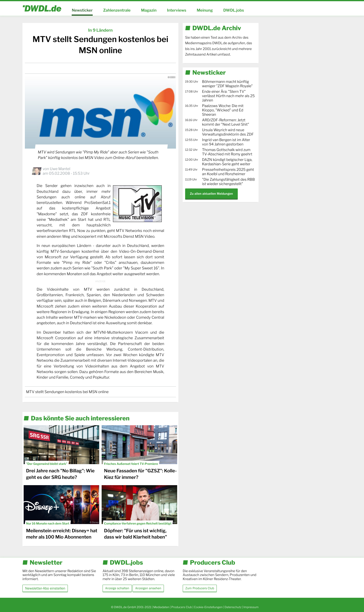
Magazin (149, 10)
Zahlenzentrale (117, 10)
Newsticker (82, 10)
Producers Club (182, 607)
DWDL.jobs (234, 10)
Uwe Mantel (60, 169)
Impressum (251, 607)
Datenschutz (233, 607)
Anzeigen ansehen (148, 588)
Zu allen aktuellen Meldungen (211, 194)
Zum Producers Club (200, 588)
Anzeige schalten (117, 588)
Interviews (177, 10)
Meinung (205, 10)
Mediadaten (161, 607)
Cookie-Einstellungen (208, 607)
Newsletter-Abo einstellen (45, 588)
